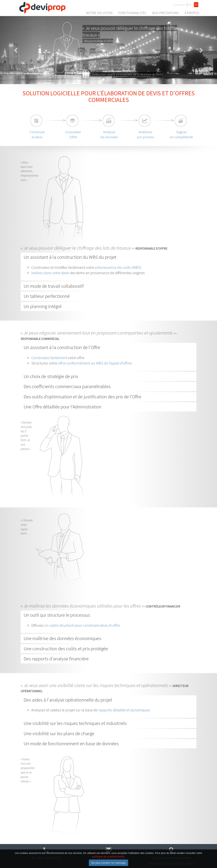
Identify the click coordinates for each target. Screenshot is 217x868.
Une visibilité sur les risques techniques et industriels (75, 723)
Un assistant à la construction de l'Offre (62, 347)
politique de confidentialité (108, 859)
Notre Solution (99, 13)
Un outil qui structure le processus (57, 615)
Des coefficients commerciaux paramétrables (67, 386)
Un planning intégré (43, 306)
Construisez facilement (49, 358)
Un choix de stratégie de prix (51, 376)
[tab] (108, 257)
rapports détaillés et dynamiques (124, 710)
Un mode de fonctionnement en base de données (71, 743)
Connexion (179, 5)
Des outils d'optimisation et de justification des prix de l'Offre (82, 397)
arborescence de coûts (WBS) (118, 267)
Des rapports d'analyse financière (56, 659)
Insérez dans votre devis (50, 273)
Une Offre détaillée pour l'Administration (62, 407)
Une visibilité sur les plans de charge (59, 733)
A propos (192, 13)
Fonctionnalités (132, 13)
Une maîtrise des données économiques (62, 638)
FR (196, 5)
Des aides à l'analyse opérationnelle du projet (68, 700)
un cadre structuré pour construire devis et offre (82, 625)
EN (190, 5)
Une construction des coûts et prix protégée (66, 649)
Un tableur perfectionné (47, 296)
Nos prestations (165, 13)
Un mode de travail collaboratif (54, 286)
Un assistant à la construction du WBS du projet (70, 257)
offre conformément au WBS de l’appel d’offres (95, 363)
